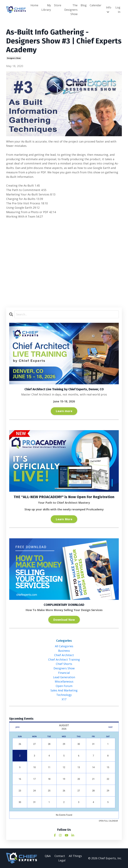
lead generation (64, 677)
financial (64, 673)
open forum (64, 686)
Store (58, 5)
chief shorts (64, 664)
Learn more (64, 411)
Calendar (96, 5)
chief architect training (64, 660)
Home (34, 5)
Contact (60, 856)
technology (64, 695)
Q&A (48, 856)
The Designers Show (71, 10)
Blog (84, 5)
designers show (14, 58)
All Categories (64, 646)
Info (109, 9)
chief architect (64, 655)
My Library (46, 7)
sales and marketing (64, 691)
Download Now (64, 620)
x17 (64, 699)
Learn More (64, 519)
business (64, 651)
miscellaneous (64, 682)
